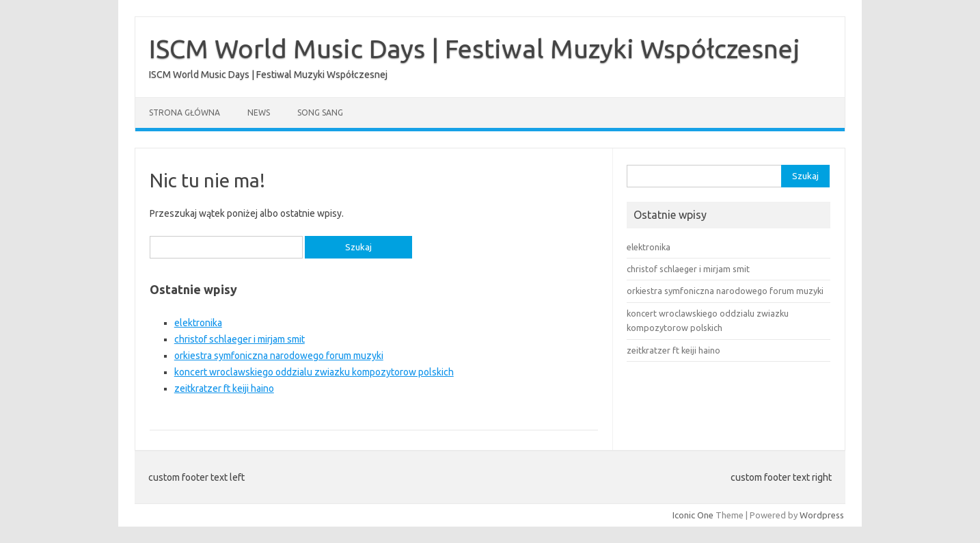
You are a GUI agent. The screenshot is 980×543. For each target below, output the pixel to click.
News (259, 112)
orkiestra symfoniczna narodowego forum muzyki (279, 356)
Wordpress (822, 515)
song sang (320, 112)
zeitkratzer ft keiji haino (224, 388)
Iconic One (693, 515)
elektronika (198, 323)
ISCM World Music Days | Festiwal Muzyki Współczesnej (475, 49)
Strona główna (185, 112)
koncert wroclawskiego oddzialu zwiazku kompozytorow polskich (314, 372)
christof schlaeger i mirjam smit (240, 339)
